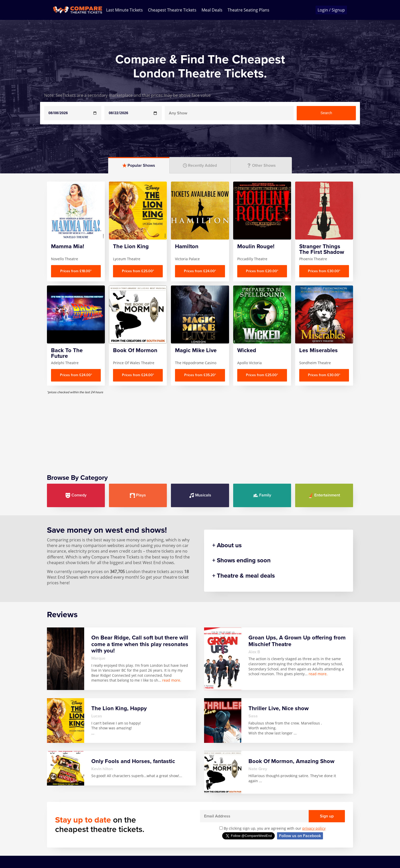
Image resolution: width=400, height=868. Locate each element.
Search (326, 113)
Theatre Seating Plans (248, 10)
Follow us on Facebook (300, 836)
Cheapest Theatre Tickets (172, 10)
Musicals (200, 495)
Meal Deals (212, 10)
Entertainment (324, 495)
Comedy (76, 495)
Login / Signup (331, 10)
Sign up (327, 816)
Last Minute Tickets (124, 10)
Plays (138, 495)
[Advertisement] (200, 430)
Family (262, 495)
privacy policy (314, 828)
